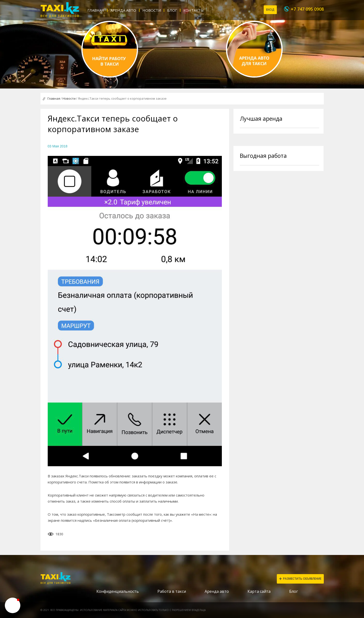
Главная (96, 10)
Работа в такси (172, 591)
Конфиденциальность (118, 591)
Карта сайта (259, 591)
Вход (270, 10)
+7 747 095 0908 (307, 9)
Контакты (194, 10)
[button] (13, 605)
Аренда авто (123, 10)
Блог (172, 10)
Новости (152, 10)
